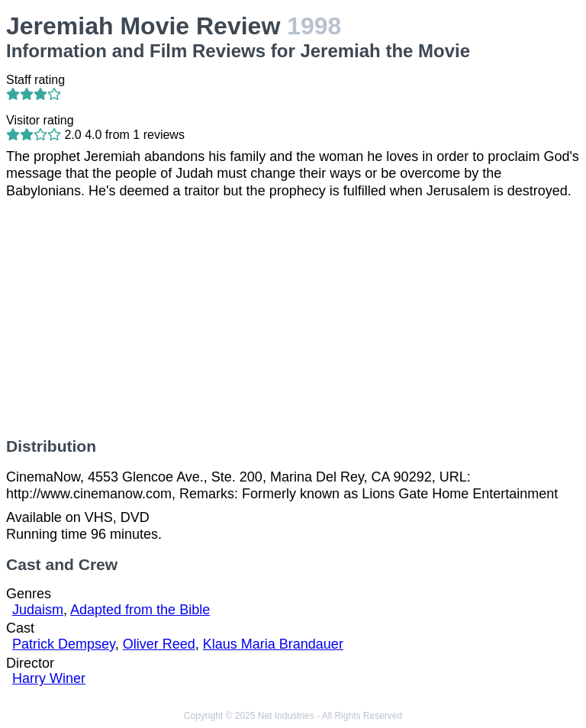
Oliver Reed (159, 644)
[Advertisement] (293, 318)
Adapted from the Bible (140, 610)
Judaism (38, 610)
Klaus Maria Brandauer (273, 644)
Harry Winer (49, 678)
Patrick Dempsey (64, 644)
